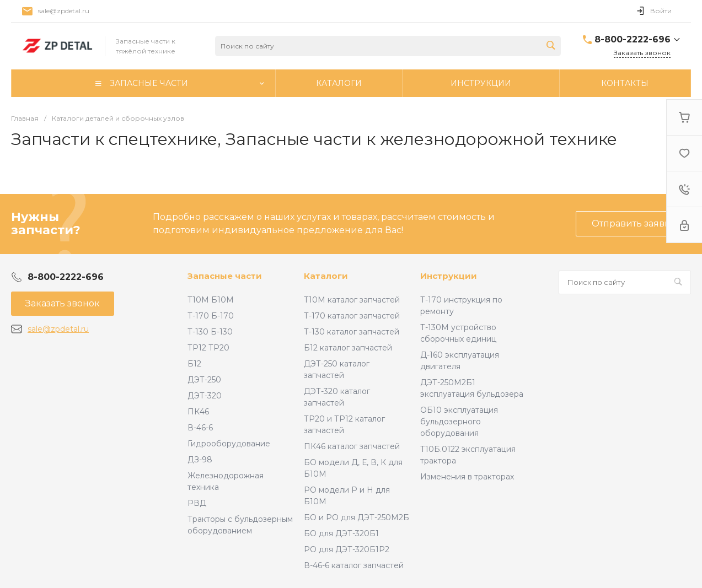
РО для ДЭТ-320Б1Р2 (347, 549)
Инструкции (449, 276)
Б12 (194, 364)
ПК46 (198, 412)
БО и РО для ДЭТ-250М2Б (357, 517)
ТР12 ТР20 (208, 348)
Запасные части (225, 276)
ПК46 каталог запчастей (352, 446)
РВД (197, 503)
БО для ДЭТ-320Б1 (341, 533)
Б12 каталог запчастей (348, 348)
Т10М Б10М (211, 300)
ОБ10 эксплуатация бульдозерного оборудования (459, 422)
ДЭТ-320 (205, 396)
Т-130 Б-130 (210, 332)
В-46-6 (200, 428)
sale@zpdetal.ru (64, 11)
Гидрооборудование (229, 444)
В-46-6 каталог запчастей (354, 565)
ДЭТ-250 (204, 380)
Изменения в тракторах (467, 477)
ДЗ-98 (200, 460)
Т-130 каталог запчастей (352, 332)
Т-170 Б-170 (211, 316)
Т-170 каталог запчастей (352, 316)
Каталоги (326, 276)
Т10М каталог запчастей (352, 300)
